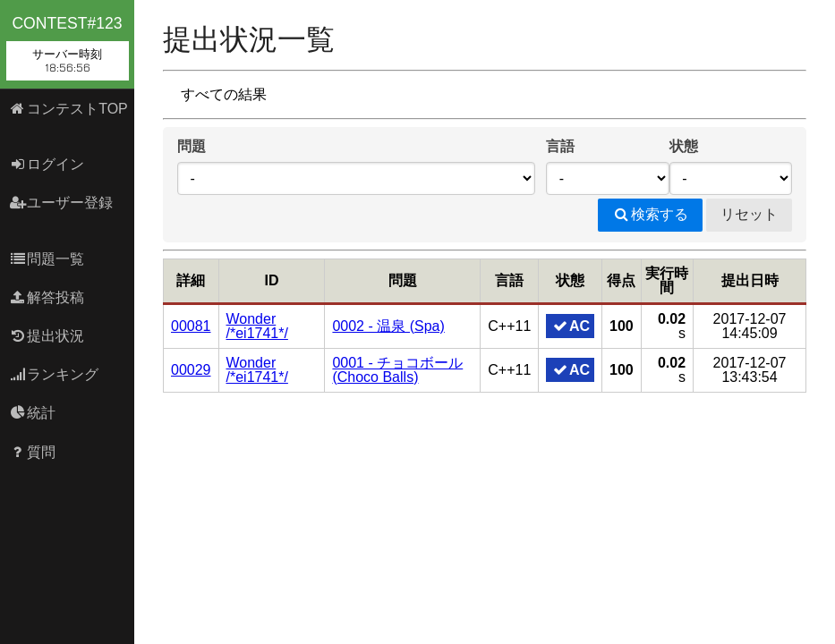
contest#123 (68, 47)
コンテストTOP (68, 109)
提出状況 (47, 336)
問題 (192, 146)
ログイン (47, 164)
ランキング (54, 374)
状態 (684, 146)
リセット (749, 214)
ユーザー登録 (61, 203)
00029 (191, 370)
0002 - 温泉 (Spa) (388, 326)
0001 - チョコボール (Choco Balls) (397, 370)
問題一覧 (47, 259)
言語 (560, 146)
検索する (650, 214)
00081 (191, 326)
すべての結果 (224, 94)
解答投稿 (47, 297)
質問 (33, 452)
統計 (33, 413)
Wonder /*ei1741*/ (257, 326)
